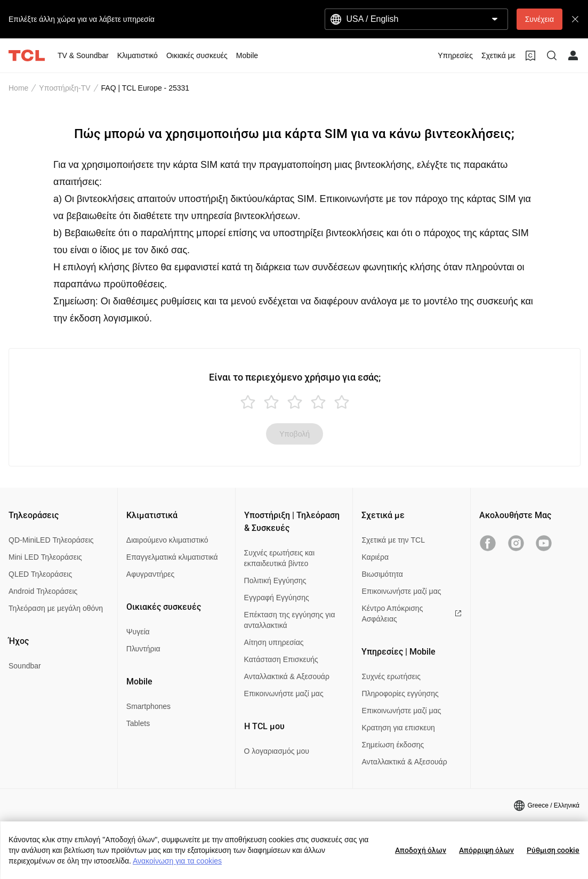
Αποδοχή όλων (421, 850)
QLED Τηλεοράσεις (40, 574)
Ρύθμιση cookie (553, 850)
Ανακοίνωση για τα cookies (177, 861)
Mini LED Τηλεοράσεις (45, 557)
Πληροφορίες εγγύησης (400, 693)
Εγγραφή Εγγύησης (277, 598)
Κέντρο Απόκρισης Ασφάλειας (412, 614)
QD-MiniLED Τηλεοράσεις (51, 540)
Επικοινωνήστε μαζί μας (284, 693)
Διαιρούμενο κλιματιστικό (167, 540)
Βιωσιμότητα (382, 574)
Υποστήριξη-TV (65, 88)
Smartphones (148, 706)
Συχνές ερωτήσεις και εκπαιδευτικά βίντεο (279, 558)
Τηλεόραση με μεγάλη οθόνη (56, 608)
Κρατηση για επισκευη (398, 728)
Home (18, 88)
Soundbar (25, 666)
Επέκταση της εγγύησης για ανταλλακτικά (290, 620)
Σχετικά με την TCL (393, 540)
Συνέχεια (539, 19)
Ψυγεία (138, 632)
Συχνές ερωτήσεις (391, 676)
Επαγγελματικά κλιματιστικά (172, 557)
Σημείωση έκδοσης (393, 745)
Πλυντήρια (143, 649)
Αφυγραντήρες (150, 574)
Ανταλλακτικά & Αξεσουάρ (287, 676)
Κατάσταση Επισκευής (281, 659)
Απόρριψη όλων (486, 850)
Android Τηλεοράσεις (43, 591)
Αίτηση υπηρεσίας (274, 642)
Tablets (138, 723)
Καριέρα (375, 557)
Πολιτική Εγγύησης (275, 580)
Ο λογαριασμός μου (277, 751)
